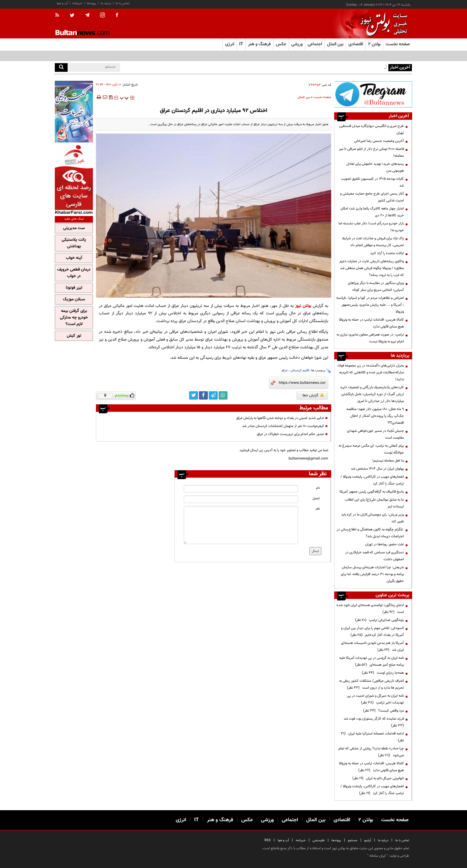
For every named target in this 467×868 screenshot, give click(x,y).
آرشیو (368, 840)
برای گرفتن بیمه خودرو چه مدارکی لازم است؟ (74, 318)
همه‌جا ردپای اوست (383, 673)
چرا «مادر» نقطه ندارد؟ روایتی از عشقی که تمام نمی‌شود (371, 752)
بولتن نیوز (303, 306)
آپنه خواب (74, 258)
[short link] (302, 383)
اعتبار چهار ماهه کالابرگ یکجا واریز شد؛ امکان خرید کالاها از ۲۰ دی (372, 212)
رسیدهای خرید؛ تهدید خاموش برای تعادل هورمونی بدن (375, 167)
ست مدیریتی (74, 228)
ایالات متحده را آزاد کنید (387, 253)
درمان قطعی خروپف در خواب (74, 273)
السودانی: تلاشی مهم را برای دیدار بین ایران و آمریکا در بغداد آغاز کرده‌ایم (372, 632)
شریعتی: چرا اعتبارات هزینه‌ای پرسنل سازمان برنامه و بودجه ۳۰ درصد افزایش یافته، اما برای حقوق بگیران (372, 574)
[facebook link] (203, 395)
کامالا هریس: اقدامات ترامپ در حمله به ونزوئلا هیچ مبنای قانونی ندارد (371, 323)
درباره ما (106, 3)
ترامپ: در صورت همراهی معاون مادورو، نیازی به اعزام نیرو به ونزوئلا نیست (370, 338)
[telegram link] (213, 395)
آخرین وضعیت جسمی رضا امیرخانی (379, 141)
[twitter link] (194, 395)
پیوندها (91, 3)
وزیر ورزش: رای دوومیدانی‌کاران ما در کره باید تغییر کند (373, 518)
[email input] (241, 499)
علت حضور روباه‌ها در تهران (385, 544)
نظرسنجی (319, 840)
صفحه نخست (398, 44)
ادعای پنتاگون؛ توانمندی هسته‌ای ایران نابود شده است (370, 609)
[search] (61, 67)
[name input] (241, 489)
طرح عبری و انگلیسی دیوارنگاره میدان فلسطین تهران (372, 129)
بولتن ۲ (374, 44)
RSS (268, 840)
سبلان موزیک (74, 299)
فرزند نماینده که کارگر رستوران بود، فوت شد (373, 722)
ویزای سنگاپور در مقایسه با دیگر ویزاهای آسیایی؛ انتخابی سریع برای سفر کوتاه (376, 287)
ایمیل (316, 498)
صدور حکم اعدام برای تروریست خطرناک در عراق (290, 434)
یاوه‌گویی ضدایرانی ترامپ (379, 620)
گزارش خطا (313, 395)
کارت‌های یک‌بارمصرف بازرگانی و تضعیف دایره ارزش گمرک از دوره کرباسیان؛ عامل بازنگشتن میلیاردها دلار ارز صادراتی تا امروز (372, 394)
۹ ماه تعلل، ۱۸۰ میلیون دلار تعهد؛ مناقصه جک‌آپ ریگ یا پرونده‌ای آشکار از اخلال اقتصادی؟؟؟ (375, 416)
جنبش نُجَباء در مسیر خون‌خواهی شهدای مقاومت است (375, 434)
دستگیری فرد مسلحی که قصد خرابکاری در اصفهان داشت (375, 556)
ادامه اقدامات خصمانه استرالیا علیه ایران (372, 737)
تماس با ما (123, 3)
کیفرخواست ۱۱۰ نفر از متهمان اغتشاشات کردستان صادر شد (283, 426)
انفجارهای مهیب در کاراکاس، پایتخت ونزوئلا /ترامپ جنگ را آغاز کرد (372, 480)
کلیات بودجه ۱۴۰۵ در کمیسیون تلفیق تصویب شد (372, 182)
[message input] (241, 525)
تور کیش (74, 336)
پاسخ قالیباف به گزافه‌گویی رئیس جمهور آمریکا (372, 492)
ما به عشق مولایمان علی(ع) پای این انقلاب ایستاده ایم (374, 503)
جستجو (353, 840)
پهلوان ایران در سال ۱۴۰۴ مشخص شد (377, 469)
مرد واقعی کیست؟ (383, 711)
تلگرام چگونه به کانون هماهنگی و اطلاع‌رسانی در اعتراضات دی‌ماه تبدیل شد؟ (370, 533)
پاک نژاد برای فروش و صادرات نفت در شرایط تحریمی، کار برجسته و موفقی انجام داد (373, 242)
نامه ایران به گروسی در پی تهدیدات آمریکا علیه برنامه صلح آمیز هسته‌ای (372, 661)
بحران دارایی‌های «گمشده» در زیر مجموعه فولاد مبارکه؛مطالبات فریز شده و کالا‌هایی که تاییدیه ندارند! (371, 372)
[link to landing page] (382, 24)
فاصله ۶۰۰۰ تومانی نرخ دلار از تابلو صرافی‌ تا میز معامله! (371, 152)
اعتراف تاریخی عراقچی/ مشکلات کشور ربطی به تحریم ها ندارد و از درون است (372, 684)
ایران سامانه (378, 856)
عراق (285, 371)
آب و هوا (62, 3)
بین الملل (304, 97)
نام (318, 488)
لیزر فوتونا (74, 288)
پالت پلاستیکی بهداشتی (74, 243)
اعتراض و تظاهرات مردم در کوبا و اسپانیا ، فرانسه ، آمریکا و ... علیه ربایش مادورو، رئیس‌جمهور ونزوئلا (370, 305)
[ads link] (373, 94)
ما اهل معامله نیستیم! (388, 461)
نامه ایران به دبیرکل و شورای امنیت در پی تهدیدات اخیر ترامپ (375, 699)
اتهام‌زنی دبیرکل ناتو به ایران (378, 778)
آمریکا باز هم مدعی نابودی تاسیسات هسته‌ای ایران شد (372, 646)
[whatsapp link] (223, 395)
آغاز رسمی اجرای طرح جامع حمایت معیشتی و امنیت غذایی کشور (372, 197)
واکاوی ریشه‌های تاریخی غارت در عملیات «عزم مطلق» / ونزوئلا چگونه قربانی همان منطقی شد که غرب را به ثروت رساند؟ (372, 268)
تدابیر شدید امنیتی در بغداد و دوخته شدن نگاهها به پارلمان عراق (280, 418)
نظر (318, 509)
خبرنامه (77, 3)
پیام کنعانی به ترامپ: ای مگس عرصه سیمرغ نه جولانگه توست (371, 449)
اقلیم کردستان (300, 371)
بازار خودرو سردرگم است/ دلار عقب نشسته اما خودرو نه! (371, 227)
